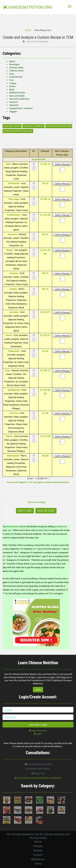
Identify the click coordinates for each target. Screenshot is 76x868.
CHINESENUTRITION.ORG (27, 7)
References (38, 859)
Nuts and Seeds (17, 96)
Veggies (13, 112)
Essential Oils (16, 77)
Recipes (38, 846)
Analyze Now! (46, 511)
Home (28, 30)
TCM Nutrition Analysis (59, 126)
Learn (38, 690)
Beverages (14, 64)
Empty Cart (25, 511)
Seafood (13, 102)
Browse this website (17, 526)
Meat (12, 90)
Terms (38, 864)
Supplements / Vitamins (21, 108)
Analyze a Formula (33, 126)
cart (10, 530)
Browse (38, 850)
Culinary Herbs (16, 71)
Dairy (12, 74)
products (59, 526)
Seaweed (14, 105)
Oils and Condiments (19, 99)
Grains (12, 86)
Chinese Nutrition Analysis (18, 131)
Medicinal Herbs (17, 93)
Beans (12, 61)
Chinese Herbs (16, 68)
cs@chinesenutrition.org (38, 764)
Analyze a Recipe (12, 126)
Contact (38, 855)
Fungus (13, 83)
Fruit (11, 80)
